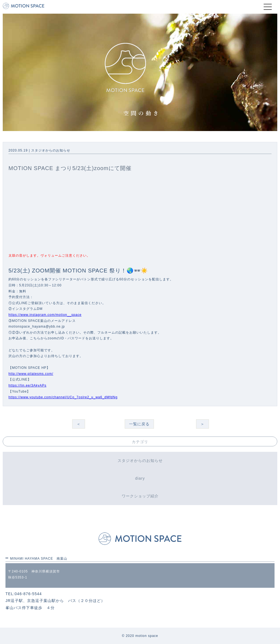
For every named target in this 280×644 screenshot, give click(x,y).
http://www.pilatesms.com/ (31, 374)
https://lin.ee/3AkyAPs (27, 385)
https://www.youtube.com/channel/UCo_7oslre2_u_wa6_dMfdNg (63, 397)
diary (140, 478)
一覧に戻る (139, 424)
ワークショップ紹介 (140, 496)
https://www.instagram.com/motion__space (45, 315)
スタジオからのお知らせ (140, 461)
